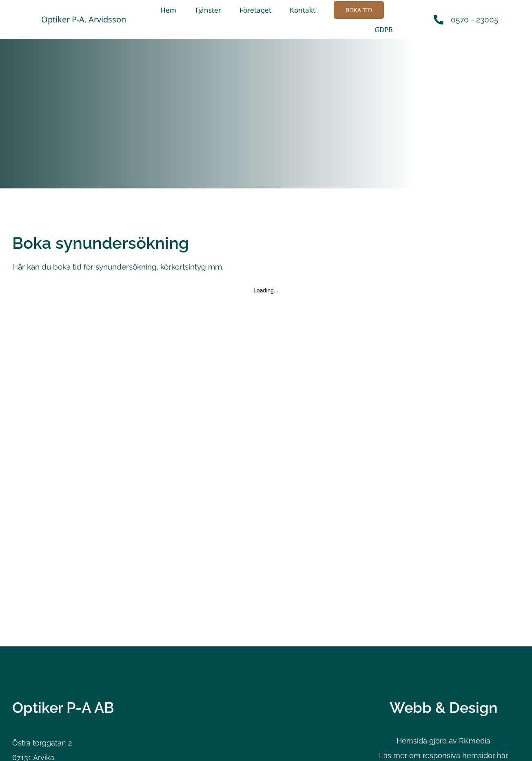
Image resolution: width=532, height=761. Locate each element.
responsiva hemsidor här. (465, 755)
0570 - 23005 (474, 19)
